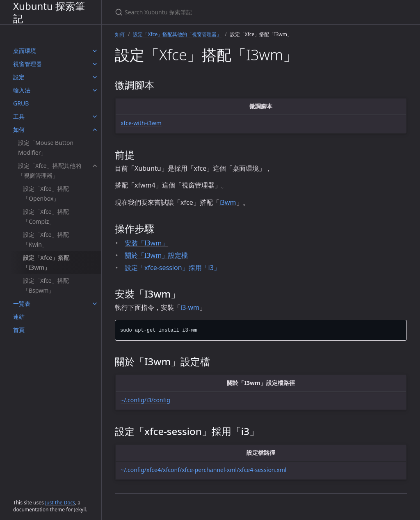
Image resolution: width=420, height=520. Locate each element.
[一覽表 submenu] (95, 304)
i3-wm (190, 307)
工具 (19, 116)
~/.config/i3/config (145, 400)
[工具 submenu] (95, 117)
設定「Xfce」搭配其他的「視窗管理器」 (50, 171)
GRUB (21, 103)
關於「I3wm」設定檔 (156, 255)
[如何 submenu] (95, 130)
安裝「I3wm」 (146, 243)
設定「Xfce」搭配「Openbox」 (46, 194)
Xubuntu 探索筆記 (49, 12)
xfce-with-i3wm (141, 123)
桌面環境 (25, 51)
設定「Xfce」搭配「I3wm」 (46, 262)
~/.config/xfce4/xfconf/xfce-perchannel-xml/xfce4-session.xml (203, 470)
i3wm (228, 202)
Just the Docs (60, 503)
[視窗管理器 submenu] (95, 64)
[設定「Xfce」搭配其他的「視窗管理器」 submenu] (95, 166)
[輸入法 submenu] (95, 90)
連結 (19, 317)
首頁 (19, 330)
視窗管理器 (27, 64)
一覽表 (22, 304)
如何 (19, 129)
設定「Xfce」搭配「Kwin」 (46, 239)
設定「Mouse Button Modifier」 (46, 148)
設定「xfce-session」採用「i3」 (172, 268)
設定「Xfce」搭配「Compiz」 (46, 216)
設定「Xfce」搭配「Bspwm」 (46, 285)
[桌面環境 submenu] (95, 51)
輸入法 (22, 90)
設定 (19, 77)
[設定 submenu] (95, 77)
